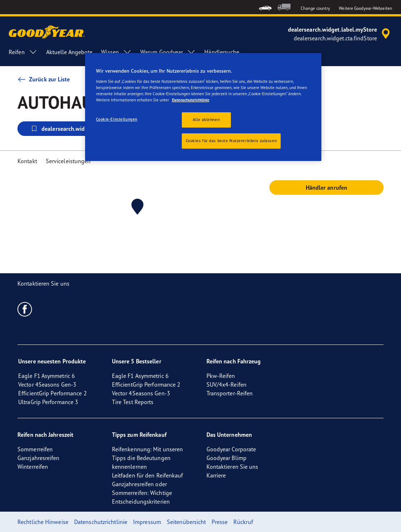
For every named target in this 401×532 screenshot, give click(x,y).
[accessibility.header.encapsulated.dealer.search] (340, 34)
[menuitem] (265, 7)
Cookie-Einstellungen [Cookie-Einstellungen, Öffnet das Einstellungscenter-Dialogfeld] (117, 119)
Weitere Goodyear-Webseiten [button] (366, 8)
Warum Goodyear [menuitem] (168, 52)
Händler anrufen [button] (327, 188)
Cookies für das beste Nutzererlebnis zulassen (231, 141)
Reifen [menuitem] (23, 52)
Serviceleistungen (68, 161)
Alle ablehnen (206, 120)
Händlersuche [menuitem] (222, 52)
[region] (203, 107)
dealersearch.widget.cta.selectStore (81, 129)
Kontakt (27, 161)
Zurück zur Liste (44, 79)
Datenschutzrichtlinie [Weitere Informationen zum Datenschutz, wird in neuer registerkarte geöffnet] (191, 100)
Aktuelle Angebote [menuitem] (69, 52)
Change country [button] (315, 8)
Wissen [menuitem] (116, 52)
